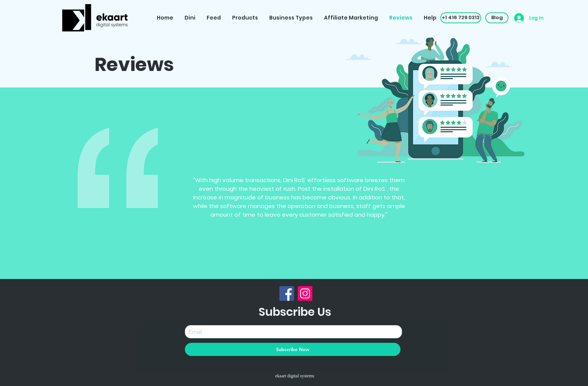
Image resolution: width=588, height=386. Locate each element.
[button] (461, 18)
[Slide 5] (304, 267)
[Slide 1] (268, 267)
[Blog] (497, 18)
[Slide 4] (295, 267)
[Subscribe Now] (293, 349)
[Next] (459, 210)
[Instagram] (305, 293)
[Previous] (112, 210)
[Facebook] (287, 293)
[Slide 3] (286, 267)
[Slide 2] (278, 267)
